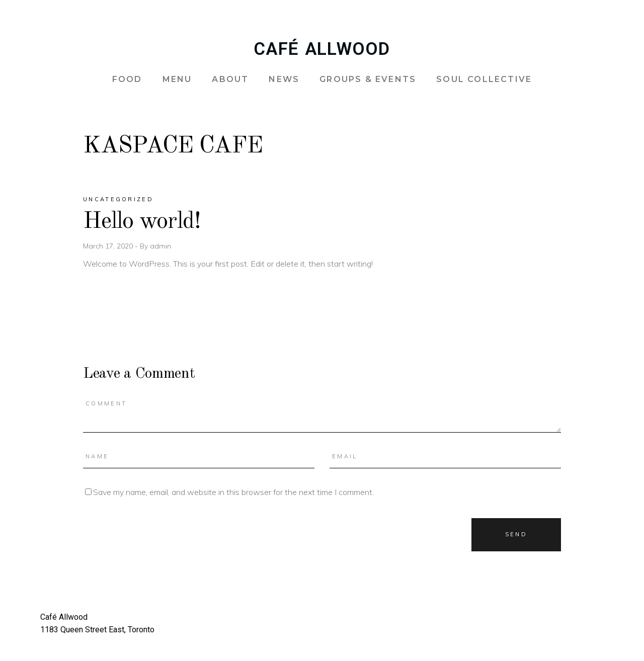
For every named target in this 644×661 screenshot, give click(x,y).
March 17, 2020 (109, 246)
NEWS (284, 79)
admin (160, 246)
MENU (177, 79)
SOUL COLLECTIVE (484, 79)
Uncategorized (118, 199)
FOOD (127, 79)
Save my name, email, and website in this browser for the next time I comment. (233, 492)
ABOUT (230, 79)
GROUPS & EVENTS (368, 79)
